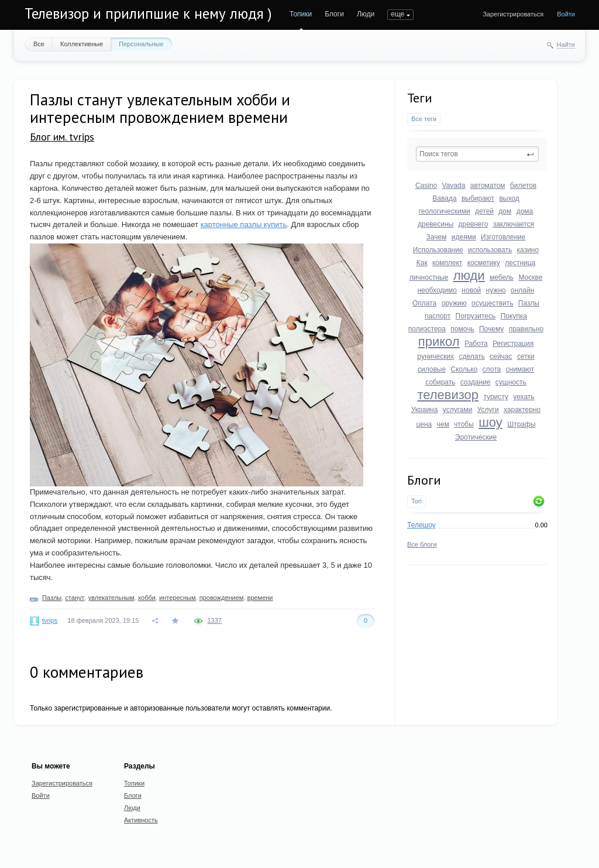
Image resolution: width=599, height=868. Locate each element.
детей (484, 211)
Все (39, 44)
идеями (464, 237)
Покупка (514, 316)
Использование (438, 250)
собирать (440, 382)
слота (492, 369)
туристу (496, 397)
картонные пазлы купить (244, 224)
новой (471, 290)
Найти (566, 44)
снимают (520, 369)
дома (525, 211)
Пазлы (529, 303)
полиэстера (427, 329)
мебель (502, 277)
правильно (526, 329)
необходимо (437, 290)
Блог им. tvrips (62, 137)
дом (505, 211)
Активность (141, 820)
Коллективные (82, 44)
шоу (490, 422)
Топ (416, 501)
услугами (458, 410)
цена (424, 424)
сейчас (501, 356)
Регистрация (513, 344)
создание (476, 382)
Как (422, 263)
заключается (514, 224)
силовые (432, 369)
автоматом (488, 186)
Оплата (424, 303)
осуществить (492, 303)
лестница (520, 263)
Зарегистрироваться (513, 14)
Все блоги (422, 544)
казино (528, 250)
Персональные (141, 44)
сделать (471, 356)
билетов (523, 186)
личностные (429, 277)
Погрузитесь (476, 316)
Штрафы (521, 424)
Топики (301, 14)
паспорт (438, 316)
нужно (496, 290)
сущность (511, 382)
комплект (447, 263)
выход (509, 198)
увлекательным (111, 598)
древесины (436, 224)
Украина (425, 410)
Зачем (437, 237)
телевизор (448, 395)
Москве (530, 277)
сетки (526, 356)
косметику (484, 263)
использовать (490, 250)
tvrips (50, 620)
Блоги (334, 14)
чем (443, 424)
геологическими (445, 211)
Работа (476, 344)
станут (75, 598)
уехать (524, 397)
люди (469, 275)
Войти (566, 14)
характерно (522, 410)
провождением (222, 598)
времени (260, 598)
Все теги (424, 119)
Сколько (464, 369)
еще (397, 14)
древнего (474, 224)
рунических (436, 356)
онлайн (522, 290)
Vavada (454, 186)
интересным (178, 598)
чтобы (464, 424)
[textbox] (477, 154)
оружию (454, 303)
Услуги (488, 410)
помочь (462, 329)
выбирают (478, 198)
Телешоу (421, 525)
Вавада (444, 198)
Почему (491, 329)
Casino (426, 186)
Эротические (476, 437)
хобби (147, 598)
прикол (439, 342)
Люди (366, 14)
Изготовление (503, 237)
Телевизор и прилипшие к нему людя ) (148, 13)
